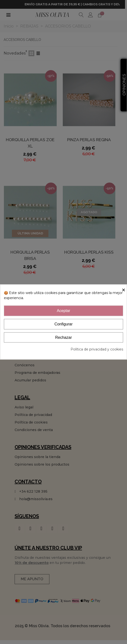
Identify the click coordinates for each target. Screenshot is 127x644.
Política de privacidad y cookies (97, 350)
